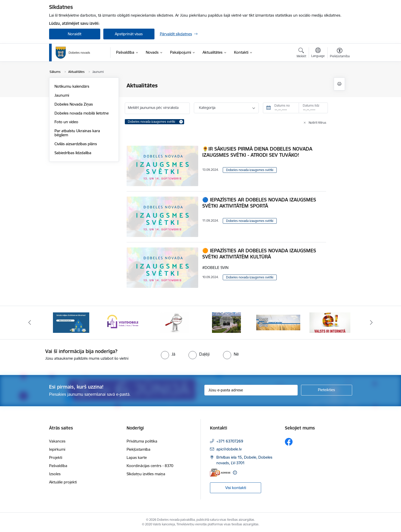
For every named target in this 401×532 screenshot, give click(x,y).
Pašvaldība (58, 466)
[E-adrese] (220, 473)
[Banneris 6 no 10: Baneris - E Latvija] (330, 322)
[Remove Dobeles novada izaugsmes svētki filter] (181, 122)
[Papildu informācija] (235, 473)
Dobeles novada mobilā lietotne (82, 113)
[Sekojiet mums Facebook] (289, 442)
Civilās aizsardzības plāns (76, 144)
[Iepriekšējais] (30, 323)
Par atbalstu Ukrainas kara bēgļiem (77, 133)
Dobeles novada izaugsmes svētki (250, 170)
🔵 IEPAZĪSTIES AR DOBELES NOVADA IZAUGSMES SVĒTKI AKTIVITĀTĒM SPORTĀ (259, 203)
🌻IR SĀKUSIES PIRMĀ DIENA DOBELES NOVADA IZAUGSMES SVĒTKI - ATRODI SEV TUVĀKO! (257, 152)
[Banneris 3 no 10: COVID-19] (175, 322)
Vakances (57, 441)
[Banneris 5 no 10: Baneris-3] (278, 322)
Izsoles (55, 474)
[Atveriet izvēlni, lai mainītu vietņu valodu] (318, 53)
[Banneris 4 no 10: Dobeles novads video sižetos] (226, 322)
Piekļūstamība (138, 449)
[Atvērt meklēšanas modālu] (301, 53)
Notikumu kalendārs (72, 86)
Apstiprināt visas (129, 34)
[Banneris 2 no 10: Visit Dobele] (123, 322)
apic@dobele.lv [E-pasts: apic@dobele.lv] (229, 449)
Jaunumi (62, 95)
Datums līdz (311, 105)
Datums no (282, 105)
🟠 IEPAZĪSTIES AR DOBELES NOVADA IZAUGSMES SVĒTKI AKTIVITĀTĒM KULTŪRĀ (259, 254)
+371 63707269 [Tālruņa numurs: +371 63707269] (230, 441)
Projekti (56, 457)
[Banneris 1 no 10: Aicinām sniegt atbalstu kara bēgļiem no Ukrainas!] (71, 322)
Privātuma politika (142, 441)
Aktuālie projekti (63, 482)
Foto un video (66, 122)
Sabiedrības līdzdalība (73, 153)
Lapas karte (137, 457)
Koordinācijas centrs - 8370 (150, 466)
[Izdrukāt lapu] (339, 84)
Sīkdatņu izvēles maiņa (146, 474)
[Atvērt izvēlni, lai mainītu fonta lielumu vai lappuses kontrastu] (340, 53)
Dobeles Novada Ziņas (74, 104)
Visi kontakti (236, 488)
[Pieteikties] (327, 390)
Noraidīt (75, 34)
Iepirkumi (57, 449)
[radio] (168, 354)
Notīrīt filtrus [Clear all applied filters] (318, 123)
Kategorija (207, 108)
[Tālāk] (372, 323)
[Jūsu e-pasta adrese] (251, 390)
